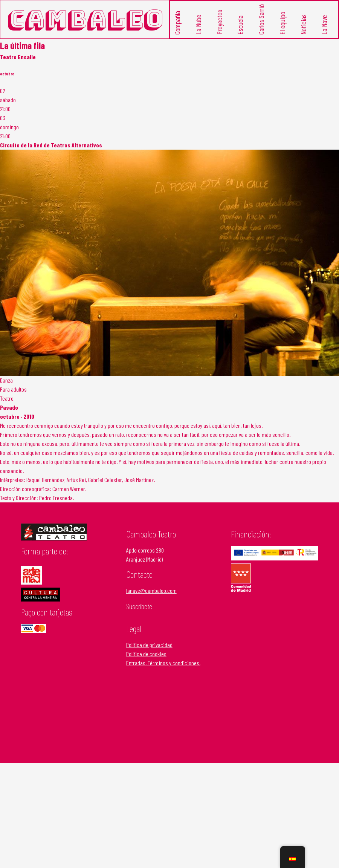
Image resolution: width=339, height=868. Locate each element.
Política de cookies (146, 654)
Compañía (177, 23)
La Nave (324, 25)
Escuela (240, 25)
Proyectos (219, 22)
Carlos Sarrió (261, 19)
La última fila (22, 45)
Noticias (303, 24)
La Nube (198, 25)
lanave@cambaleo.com (151, 590)
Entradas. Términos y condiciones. (163, 663)
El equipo (282, 23)
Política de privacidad (149, 645)
